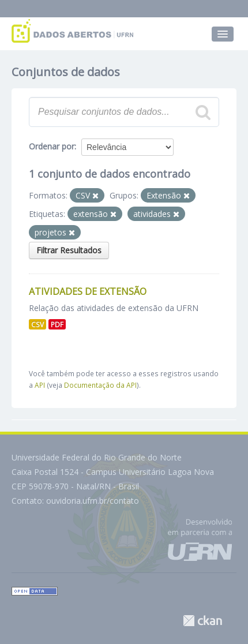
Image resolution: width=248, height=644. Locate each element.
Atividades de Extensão (88, 291)
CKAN (202, 621)
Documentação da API (100, 385)
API (40, 385)
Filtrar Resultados (69, 250)
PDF (57, 324)
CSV (37, 324)
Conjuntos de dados (66, 72)
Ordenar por (52, 146)
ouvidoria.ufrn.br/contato (93, 501)
